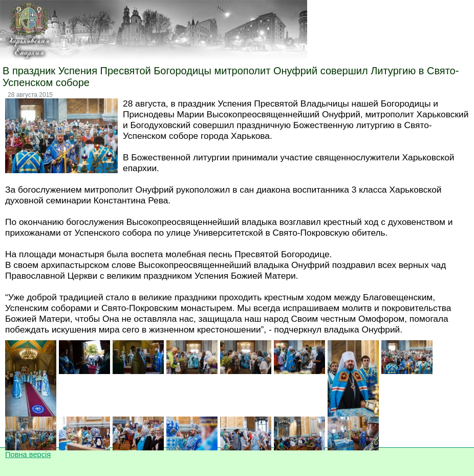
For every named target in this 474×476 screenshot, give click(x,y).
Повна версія (28, 454)
